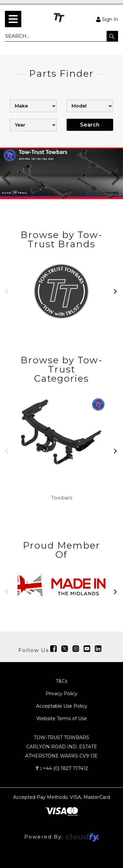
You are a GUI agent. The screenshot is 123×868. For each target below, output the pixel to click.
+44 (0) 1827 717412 (62, 768)
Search (90, 125)
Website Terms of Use (62, 718)
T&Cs (61, 681)
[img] (53, 649)
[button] (112, 36)
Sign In (107, 19)
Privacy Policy (61, 694)
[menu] (13, 19)
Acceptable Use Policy (62, 706)
